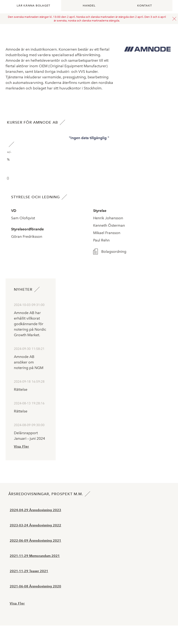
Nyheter (23, 289)
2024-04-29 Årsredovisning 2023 (35, 510)
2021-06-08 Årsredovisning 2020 (35, 586)
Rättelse (21, 389)
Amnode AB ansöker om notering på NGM (29, 362)
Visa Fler (21, 447)
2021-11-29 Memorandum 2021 (35, 556)
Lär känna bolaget (33, 6)
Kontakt (145, 6)
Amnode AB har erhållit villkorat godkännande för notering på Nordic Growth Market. (30, 324)
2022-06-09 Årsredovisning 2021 (35, 541)
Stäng (174, 19)
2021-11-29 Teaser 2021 (29, 571)
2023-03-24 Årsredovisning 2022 (35, 525)
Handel (89, 6)
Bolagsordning (114, 252)
